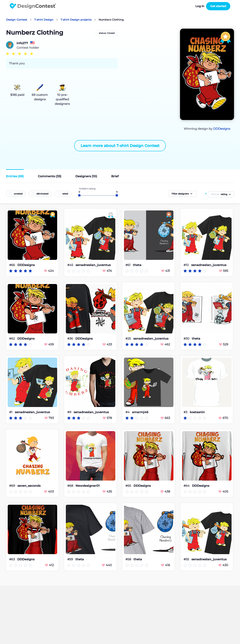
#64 (187, 486)
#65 (129, 486)
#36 (70, 339)
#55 (187, 559)
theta (137, 265)
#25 (129, 339)
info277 (22, 43)
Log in (200, 6)
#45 (71, 265)
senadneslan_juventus (93, 265)
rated (65, 194)
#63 (12, 559)
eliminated (42, 194)
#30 (187, 339)
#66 (12, 265)
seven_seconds (29, 486)
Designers (86, 176)
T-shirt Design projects (76, 20)
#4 (128, 412)
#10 (187, 265)
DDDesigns (222, 129)
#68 (71, 486)
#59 (70, 559)
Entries (15, 176)
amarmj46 (140, 412)
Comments (50, 176)
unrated (18, 194)
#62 (12, 339)
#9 (70, 412)
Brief (115, 176)
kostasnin (197, 412)
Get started (218, 6)
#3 (186, 412)
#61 (128, 265)
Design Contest (17, 20)
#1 (11, 412)
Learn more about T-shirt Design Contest (120, 146)
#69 (12, 486)
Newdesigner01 (88, 486)
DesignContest (33, 6)
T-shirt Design (44, 20)
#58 (129, 559)
